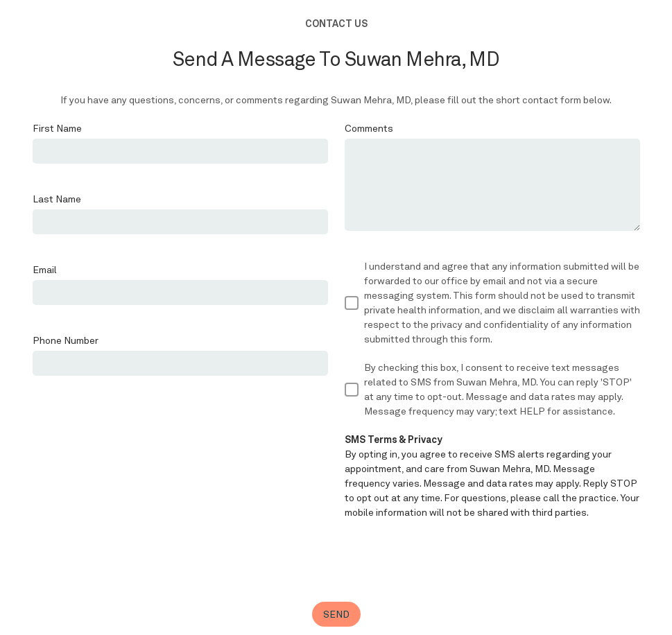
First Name (57, 128)
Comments (369, 128)
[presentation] (450, 561)
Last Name (57, 199)
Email (45, 270)
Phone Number (66, 340)
